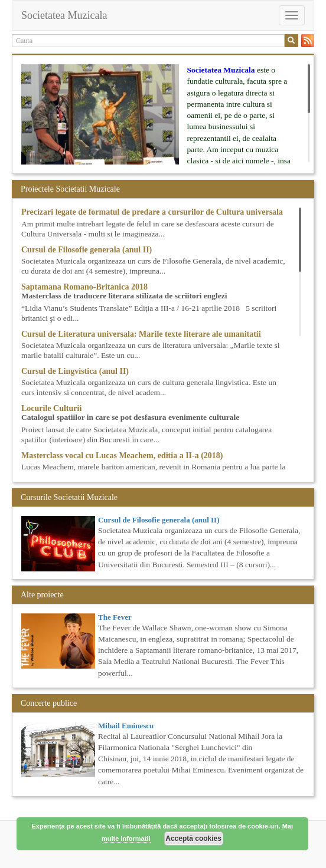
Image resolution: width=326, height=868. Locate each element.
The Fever (115, 617)
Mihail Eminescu (126, 726)
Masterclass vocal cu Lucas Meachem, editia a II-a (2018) (122, 456)
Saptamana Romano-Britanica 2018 (84, 287)
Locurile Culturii (51, 408)
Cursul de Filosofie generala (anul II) (87, 250)
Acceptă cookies (193, 839)
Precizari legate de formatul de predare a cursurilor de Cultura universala (152, 212)
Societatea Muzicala (64, 15)
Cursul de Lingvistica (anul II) (75, 371)
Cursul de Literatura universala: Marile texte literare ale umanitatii (141, 334)
